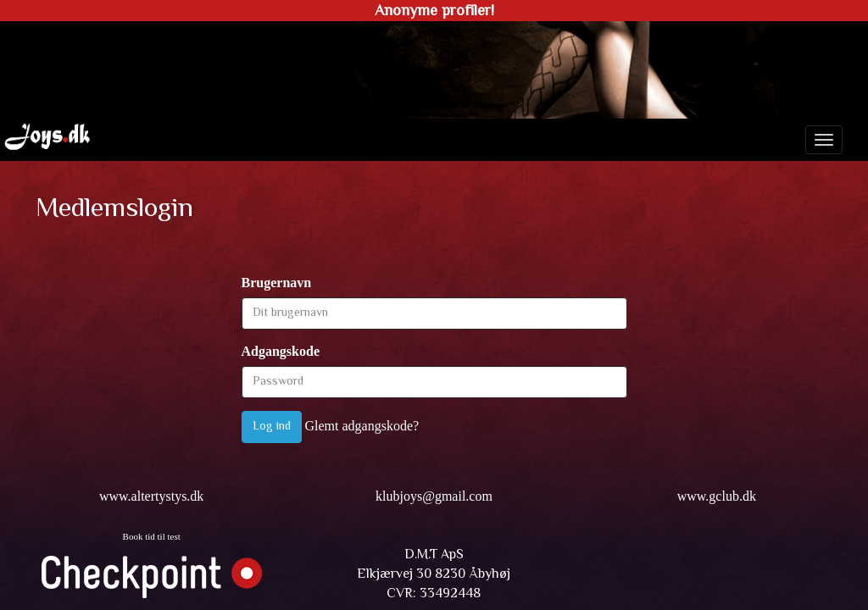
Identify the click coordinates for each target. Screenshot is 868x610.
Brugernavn (277, 283)
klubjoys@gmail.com (434, 496)
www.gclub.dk (717, 496)
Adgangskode (281, 351)
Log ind (272, 427)
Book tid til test (152, 536)
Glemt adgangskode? (362, 426)
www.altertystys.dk (151, 496)
